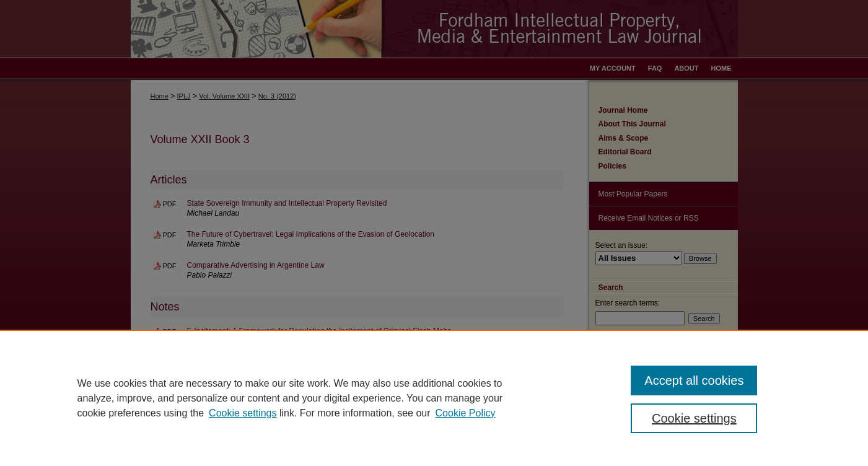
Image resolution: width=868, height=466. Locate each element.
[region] (434, 398)
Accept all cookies (694, 380)
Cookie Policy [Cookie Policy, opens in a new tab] (466, 413)
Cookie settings (243, 413)
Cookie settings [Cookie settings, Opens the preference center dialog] (694, 418)
